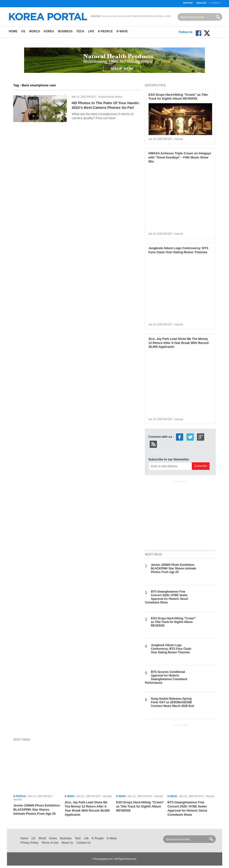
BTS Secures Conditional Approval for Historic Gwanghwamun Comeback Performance (166, 677)
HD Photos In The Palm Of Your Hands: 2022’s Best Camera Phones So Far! (106, 105)
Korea (49, 31)
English (201, 3)
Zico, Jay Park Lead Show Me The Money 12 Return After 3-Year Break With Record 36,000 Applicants (179, 343)
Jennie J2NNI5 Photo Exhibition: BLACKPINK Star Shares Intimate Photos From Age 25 (174, 569)
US (23, 31)
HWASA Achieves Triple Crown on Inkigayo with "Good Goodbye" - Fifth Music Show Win (180, 157)
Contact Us (84, 843)
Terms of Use (50, 843)
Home (13, 31)
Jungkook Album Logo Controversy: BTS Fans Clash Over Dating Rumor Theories (178, 250)
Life (91, 31)
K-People (105, 31)
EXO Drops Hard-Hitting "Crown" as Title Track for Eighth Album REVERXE (178, 97)
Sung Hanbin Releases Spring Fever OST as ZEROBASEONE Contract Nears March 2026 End (172, 702)
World (35, 31)
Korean (215, 3)
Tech (80, 31)
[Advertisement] (181, 514)
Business (65, 31)
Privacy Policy (29, 843)
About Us (67, 843)
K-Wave (122, 31)
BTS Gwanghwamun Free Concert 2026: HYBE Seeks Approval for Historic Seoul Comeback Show (166, 597)
